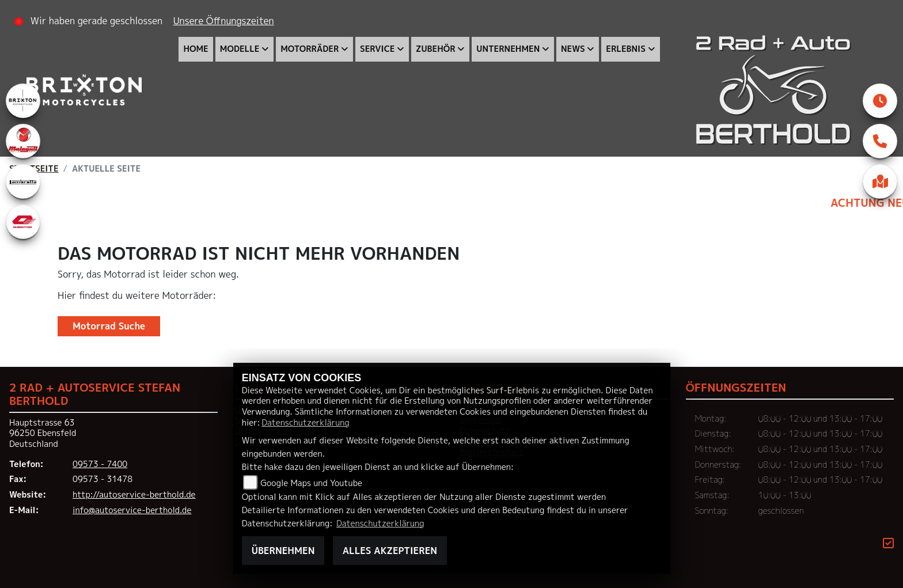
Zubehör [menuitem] (436, 49)
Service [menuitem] (377, 49)
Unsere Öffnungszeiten (224, 21)
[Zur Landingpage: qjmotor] (23, 222)
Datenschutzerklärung (305, 423)
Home (196, 49)
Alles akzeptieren (390, 551)
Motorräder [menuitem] (310, 49)
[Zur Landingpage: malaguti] (23, 141)
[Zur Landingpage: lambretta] (23, 181)
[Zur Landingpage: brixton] (23, 101)
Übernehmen (283, 551)
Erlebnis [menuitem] (626, 49)
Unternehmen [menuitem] (508, 49)
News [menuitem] (573, 49)
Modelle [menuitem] (240, 49)
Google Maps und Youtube (311, 483)
